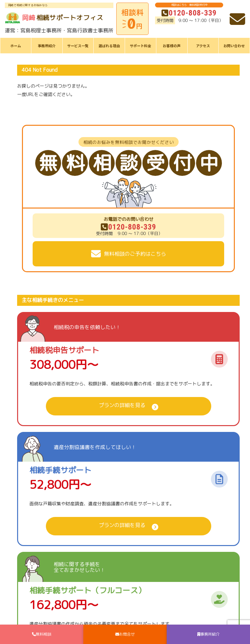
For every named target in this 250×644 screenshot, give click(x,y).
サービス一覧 (78, 46)
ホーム (16, 46)
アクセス (203, 46)
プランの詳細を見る (122, 405)
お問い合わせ (234, 46)
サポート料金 (141, 46)
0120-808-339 (189, 13)
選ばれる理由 (109, 46)
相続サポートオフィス (54, 18)
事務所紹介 (47, 46)
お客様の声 (172, 46)
